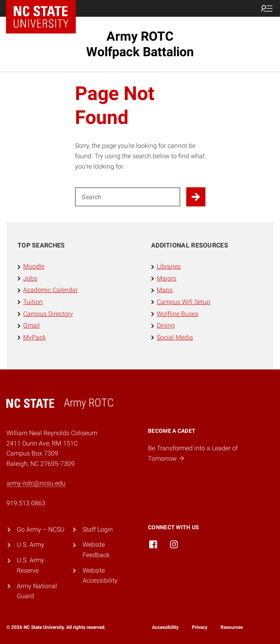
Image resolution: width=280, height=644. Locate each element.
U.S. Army (31, 545)
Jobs (30, 278)
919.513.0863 (26, 503)
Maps (165, 290)
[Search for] (128, 197)
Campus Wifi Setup (183, 302)
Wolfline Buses (177, 314)
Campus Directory (48, 314)
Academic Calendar (50, 290)
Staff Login (98, 529)
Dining (166, 325)
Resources (232, 627)
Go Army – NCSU (41, 529)
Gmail (32, 325)
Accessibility (165, 627)
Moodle (34, 266)
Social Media (175, 337)
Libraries (169, 266)
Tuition (33, 302)
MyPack (35, 337)
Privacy (200, 627)
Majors (167, 278)
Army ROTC (140, 44)
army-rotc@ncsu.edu (36, 483)
